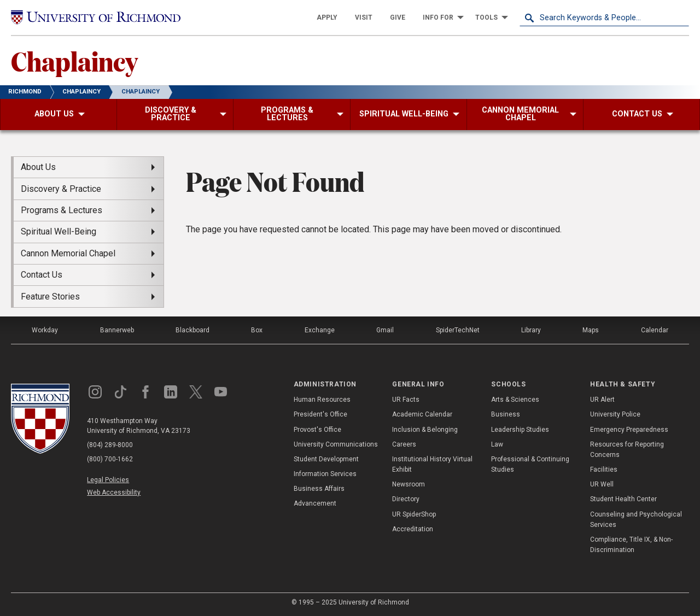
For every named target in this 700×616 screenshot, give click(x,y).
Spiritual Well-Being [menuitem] (59, 231)
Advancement (315, 503)
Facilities (604, 470)
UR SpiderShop (414, 514)
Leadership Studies (520, 430)
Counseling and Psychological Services (636, 520)
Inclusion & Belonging (425, 430)
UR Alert (602, 400)
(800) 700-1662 (110, 459)
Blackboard (192, 330)
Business (506, 414)
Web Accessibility (114, 492)
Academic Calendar (422, 414)
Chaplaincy (74, 61)
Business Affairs (319, 489)
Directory (406, 499)
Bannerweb (117, 330)
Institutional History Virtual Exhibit (432, 464)
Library (531, 330)
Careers (404, 444)
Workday (45, 330)
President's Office (320, 414)
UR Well (602, 484)
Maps (591, 330)
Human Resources (322, 400)
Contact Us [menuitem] (42, 275)
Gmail (385, 330)
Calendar (655, 330)
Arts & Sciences (515, 400)
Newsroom (409, 484)
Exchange (320, 330)
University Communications (336, 444)
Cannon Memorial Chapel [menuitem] (68, 253)
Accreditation (413, 529)
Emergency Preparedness (629, 430)
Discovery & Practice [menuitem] (61, 189)
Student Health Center (623, 499)
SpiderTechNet (458, 330)
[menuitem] (327, 17)
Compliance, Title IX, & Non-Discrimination (631, 545)
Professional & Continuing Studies (530, 464)
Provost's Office (317, 430)
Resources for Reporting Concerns (627, 450)
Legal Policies (108, 480)
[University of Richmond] (96, 17)
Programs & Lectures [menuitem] (62, 210)
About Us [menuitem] (38, 167)
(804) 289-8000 (110, 445)
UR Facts (406, 400)
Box (257, 330)
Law (497, 444)
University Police (615, 414)
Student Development (326, 459)
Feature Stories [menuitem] (50, 297)
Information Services (325, 474)
